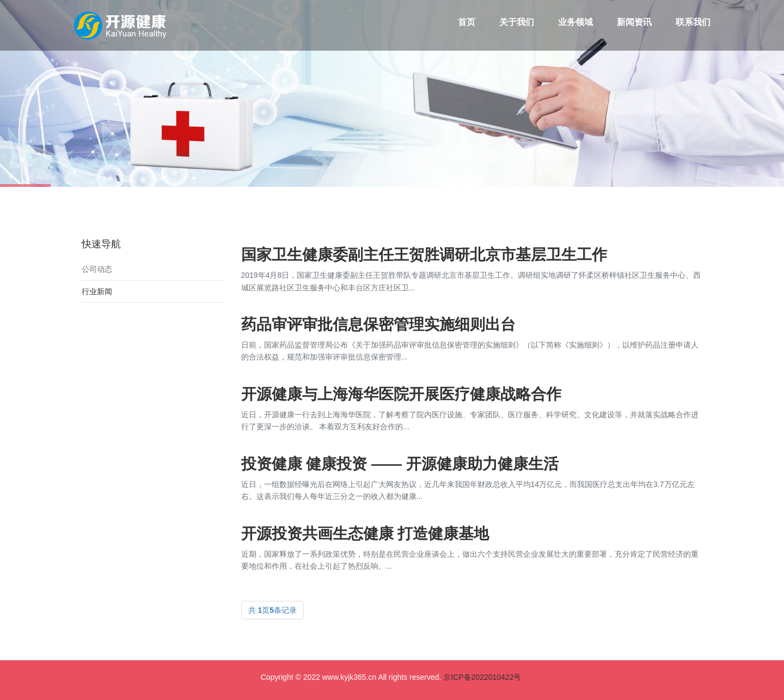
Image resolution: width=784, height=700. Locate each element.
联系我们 (693, 22)
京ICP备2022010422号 (482, 677)
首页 (467, 22)
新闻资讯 (634, 22)
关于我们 (517, 22)
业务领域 (575, 22)
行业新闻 (97, 291)
